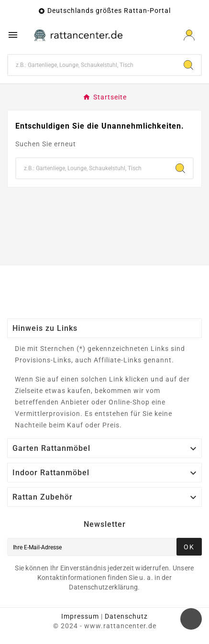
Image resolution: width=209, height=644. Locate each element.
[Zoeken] (92, 65)
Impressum (80, 616)
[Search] (188, 65)
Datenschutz (126, 616)
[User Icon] (189, 35)
